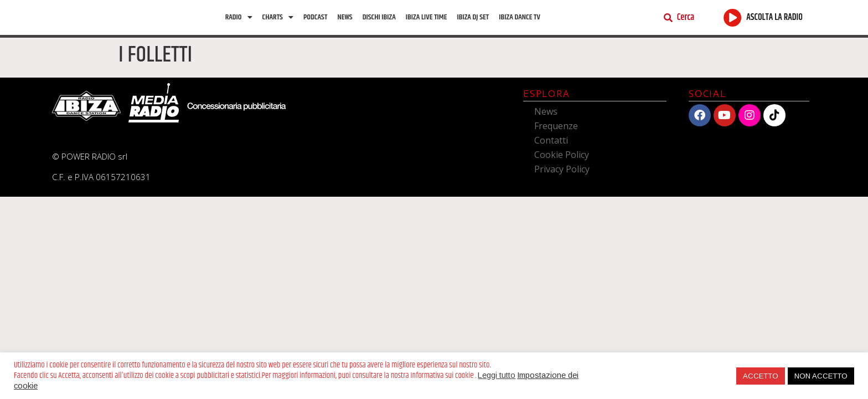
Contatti (551, 149)
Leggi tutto (497, 375)
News (345, 22)
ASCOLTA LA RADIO (774, 22)
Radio (239, 22)
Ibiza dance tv (520, 22)
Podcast (315, 22)
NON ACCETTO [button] (821, 376)
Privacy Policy (562, 177)
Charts (278, 22)
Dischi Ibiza (379, 22)
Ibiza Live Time (427, 22)
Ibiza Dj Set (473, 22)
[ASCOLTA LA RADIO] (733, 22)
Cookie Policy (562, 163)
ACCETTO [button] (761, 376)
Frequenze (556, 134)
